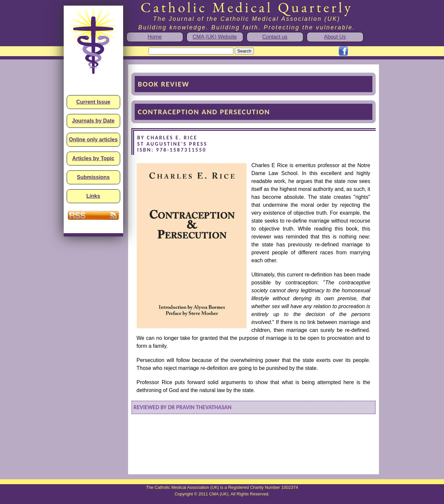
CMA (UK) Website (215, 37)
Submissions (93, 177)
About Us (335, 37)
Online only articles (93, 140)
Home (155, 37)
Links (93, 196)
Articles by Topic (93, 158)
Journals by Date (93, 121)
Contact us (275, 37)
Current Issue (93, 102)
